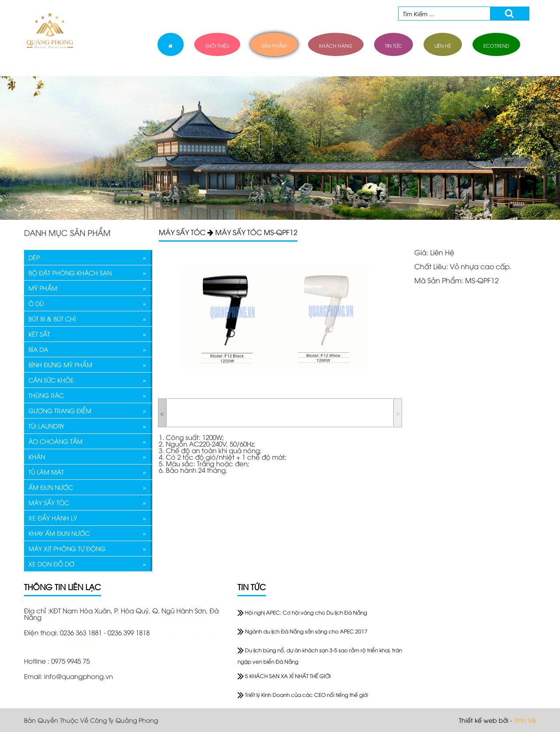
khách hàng (336, 45)
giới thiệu (217, 45)
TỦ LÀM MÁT (46, 472)
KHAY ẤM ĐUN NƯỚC (59, 533)
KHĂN (37, 456)
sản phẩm (274, 45)
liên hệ (443, 45)
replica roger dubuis (183, 632)
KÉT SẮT (39, 334)
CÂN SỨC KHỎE (51, 380)
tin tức (394, 45)
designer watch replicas (109, 639)
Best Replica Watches (182, 639)
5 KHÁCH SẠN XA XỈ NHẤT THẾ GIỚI (284, 676)
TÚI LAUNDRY (46, 426)
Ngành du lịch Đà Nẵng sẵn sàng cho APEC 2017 (303, 631)
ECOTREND (496, 45)
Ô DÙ (36, 303)
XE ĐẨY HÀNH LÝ (53, 518)
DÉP (34, 257)
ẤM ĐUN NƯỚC (51, 487)
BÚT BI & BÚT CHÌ (52, 318)
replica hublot (46, 639)
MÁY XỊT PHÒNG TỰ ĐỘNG (67, 548)
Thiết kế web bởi (484, 720)
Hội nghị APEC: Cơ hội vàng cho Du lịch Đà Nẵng (302, 612)
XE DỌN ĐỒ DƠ (51, 564)
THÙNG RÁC (46, 395)
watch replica (47, 645)
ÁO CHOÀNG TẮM (56, 441)
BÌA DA (38, 349)
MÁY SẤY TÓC (49, 502)
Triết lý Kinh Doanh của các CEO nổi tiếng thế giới (303, 695)
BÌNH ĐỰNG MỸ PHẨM (60, 364)
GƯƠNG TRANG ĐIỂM (60, 410)
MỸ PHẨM (43, 288)
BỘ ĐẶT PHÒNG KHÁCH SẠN (70, 273)
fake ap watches (98, 645)
